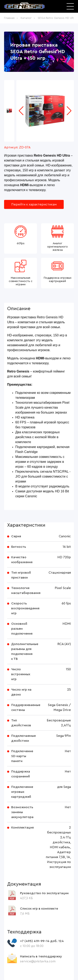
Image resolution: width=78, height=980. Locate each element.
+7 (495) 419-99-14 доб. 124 (42, 941)
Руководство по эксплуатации (44, 893)
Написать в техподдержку (41, 956)
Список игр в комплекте (39, 909)
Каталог (26, 18)
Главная (9, 18)
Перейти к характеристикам (34, 204)
